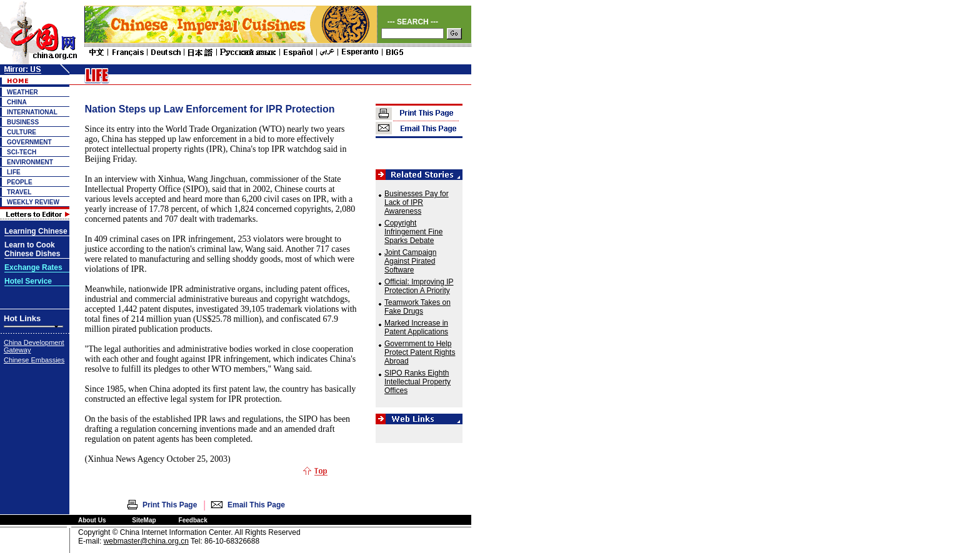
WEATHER (22, 92)
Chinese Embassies (34, 360)
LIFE (14, 172)
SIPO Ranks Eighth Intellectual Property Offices (417, 382)
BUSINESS (23, 122)
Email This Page (256, 505)
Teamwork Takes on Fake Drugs (417, 307)
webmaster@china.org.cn (146, 541)
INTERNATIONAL (32, 112)
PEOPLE (20, 182)
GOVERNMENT (29, 142)
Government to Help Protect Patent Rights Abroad (420, 352)
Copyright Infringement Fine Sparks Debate (413, 232)
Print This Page (170, 505)
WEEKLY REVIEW (33, 202)
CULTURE (22, 132)
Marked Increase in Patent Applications (416, 327)
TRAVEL (19, 192)
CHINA (17, 102)
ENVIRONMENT (30, 162)
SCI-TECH (22, 152)
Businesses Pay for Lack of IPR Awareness (417, 202)
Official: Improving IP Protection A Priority (419, 286)
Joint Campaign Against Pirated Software (410, 261)
